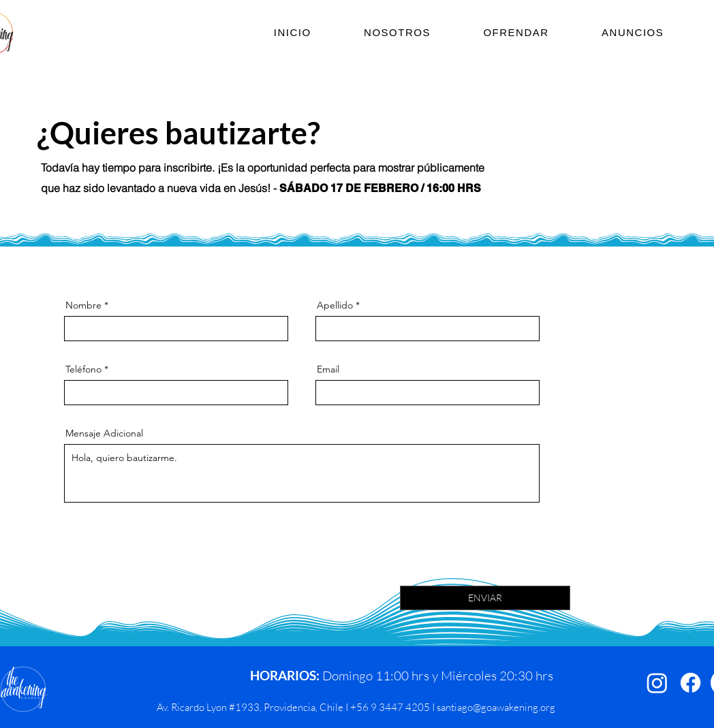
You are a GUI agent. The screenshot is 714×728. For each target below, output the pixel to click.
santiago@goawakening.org (496, 707)
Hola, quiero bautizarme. (302, 473)
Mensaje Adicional (104, 433)
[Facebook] (690, 683)
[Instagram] (657, 683)
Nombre (83, 305)
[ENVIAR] (485, 598)
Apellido (335, 305)
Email (328, 369)
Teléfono (83, 369)
